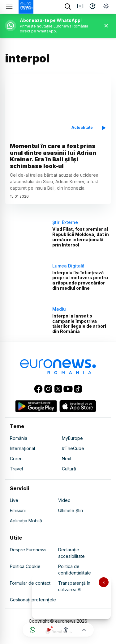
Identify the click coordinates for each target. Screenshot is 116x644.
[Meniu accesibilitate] (66, 630)
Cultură (69, 469)
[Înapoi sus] (84, 630)
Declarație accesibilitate (71, 553)
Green (16, 459)
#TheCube (73, 448)
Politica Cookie (25, 566)
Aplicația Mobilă (26, 521)
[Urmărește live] (49, 630)
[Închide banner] (106, 26)
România (19, 438)
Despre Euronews (28, 550)
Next (67, 459)
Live (14, 500)
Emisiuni (18, 510)
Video (64, 500)
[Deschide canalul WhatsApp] (32, 630)
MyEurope (72, 438)
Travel (16, 469)
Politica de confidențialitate (75, 570)
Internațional (22, 448)
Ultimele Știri (71, 510)
